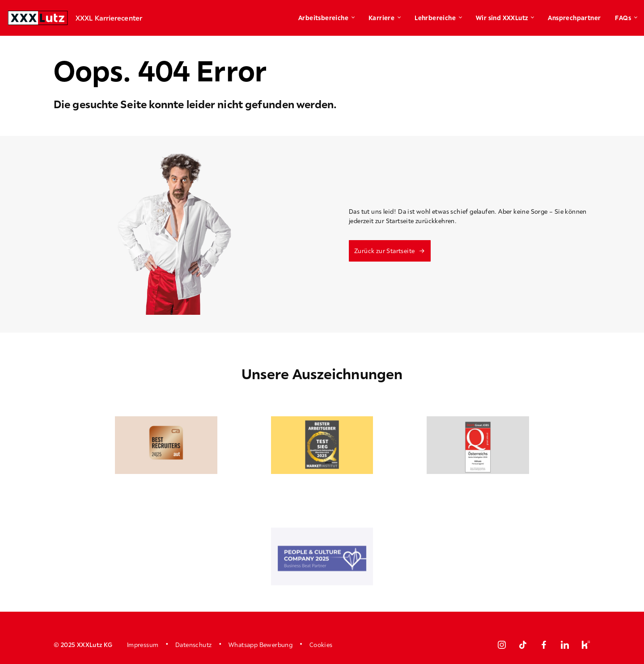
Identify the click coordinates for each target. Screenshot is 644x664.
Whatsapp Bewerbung (261, 645)
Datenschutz (193, 645)
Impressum (143, 645)
